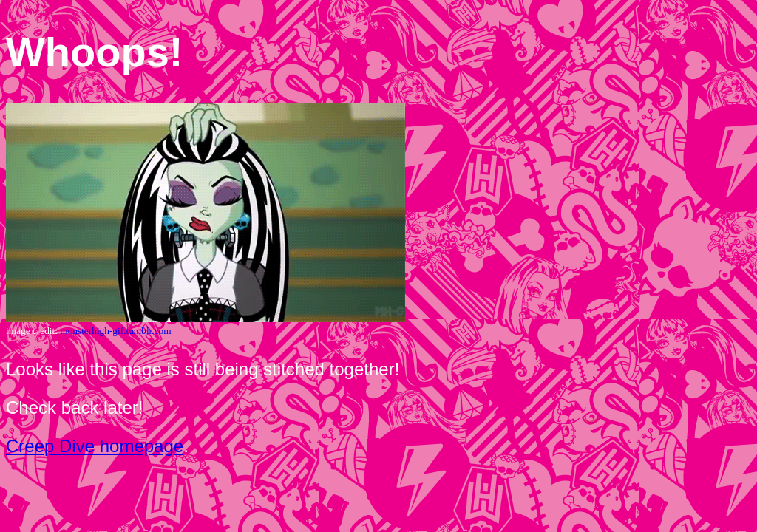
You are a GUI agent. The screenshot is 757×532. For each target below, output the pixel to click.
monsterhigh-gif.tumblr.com (115, 331)
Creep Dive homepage (95, 446)
